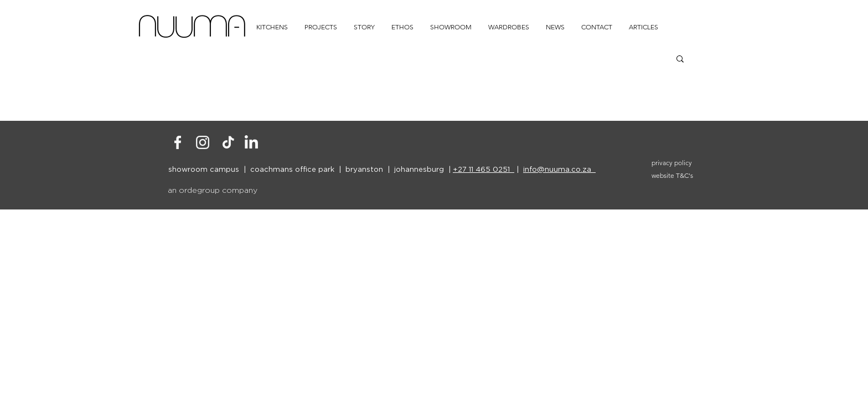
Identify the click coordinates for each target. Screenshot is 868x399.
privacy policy (672, 163)
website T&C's (672, 175)
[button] (680, 60)
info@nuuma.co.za (559, 169)
